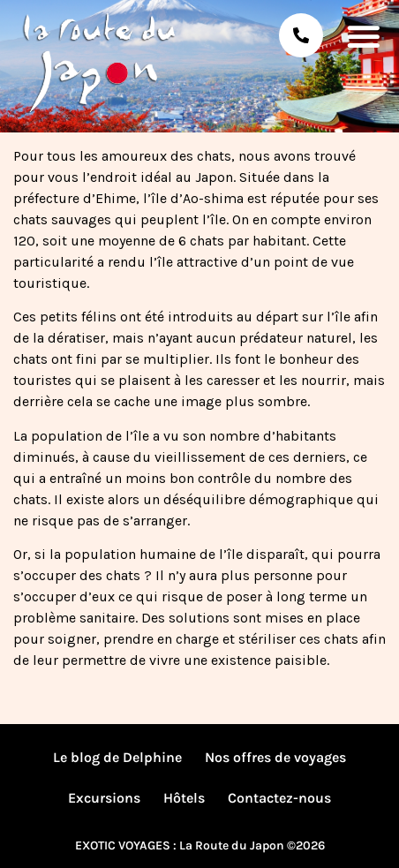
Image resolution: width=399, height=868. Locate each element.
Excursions (104, 798)
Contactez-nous (279, 798)
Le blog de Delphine (117, 757)
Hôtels (184, 798)
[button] (363, 36)
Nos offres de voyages (275, 757)
